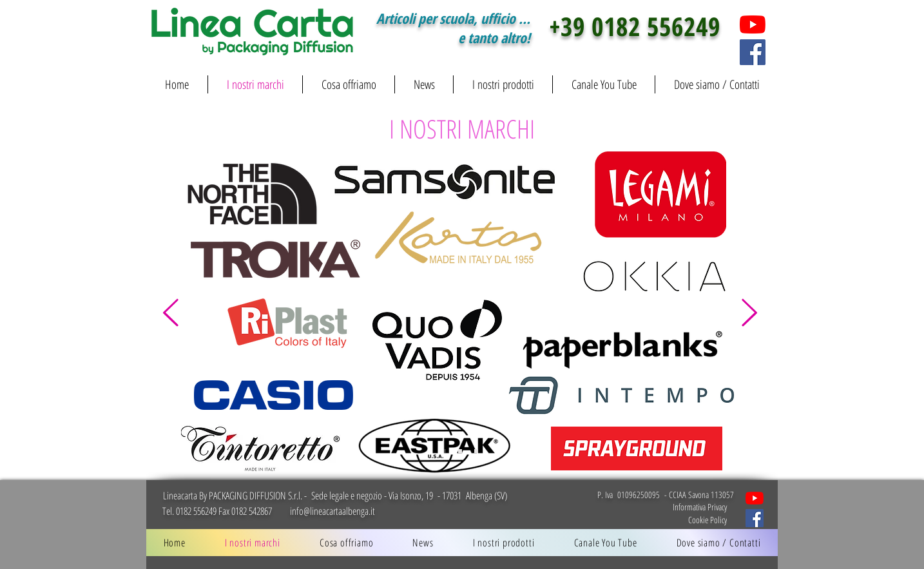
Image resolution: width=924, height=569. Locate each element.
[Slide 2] (460, 451)
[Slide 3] (476, 451)
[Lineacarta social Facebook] (755, 518)
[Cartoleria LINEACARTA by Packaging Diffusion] (755, 498)
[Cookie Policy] (680, 519)
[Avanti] (749, 313)
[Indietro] (171, 313)
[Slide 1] (444, 451)
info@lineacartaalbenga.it (332, 511)
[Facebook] (753, 52)
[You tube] (753, 24)
